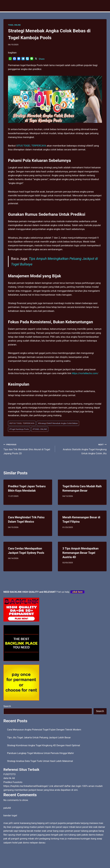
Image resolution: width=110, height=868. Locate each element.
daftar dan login (73, 786)
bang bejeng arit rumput (44, 823)
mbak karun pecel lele (81, 827)
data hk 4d (9, 778)
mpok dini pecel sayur (57, 827)
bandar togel (10, 815)
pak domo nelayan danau (32, 843)
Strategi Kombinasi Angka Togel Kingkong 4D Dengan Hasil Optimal (44, 745)
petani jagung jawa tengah (44, 835)
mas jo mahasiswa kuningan (75, 839)
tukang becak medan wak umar (36, 831)
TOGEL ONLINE (14, 25)
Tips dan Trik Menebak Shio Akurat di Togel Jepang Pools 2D (28, 449)
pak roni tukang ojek (70, 835)
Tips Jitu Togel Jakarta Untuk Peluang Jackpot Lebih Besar (39, 737)
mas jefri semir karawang (17, 823)
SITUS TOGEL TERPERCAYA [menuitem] (31, 146)
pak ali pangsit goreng (15, 839)
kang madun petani (34, 827)
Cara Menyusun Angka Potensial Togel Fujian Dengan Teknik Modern (44, 730)
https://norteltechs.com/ (85, 373)
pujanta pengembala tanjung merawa (78, 823)
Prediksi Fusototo (13, 782)
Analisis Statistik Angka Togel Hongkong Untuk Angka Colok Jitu (82, 449)
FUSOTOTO (10, 774)
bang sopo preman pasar (67, 831)
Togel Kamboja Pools (19, 429)
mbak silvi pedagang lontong (43, 839)
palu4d (7, 808)
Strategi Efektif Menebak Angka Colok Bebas (58, 423)
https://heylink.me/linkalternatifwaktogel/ (26, 786)
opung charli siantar (19, 835)
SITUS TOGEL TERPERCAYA (22, 423)
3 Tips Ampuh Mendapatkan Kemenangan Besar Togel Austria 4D (80, 553)
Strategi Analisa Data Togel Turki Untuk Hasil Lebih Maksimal (40, 761)
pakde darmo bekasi (92, 835)
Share (42, 59)
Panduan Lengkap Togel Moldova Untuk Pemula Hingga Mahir (41, 753)
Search (7, 706)
